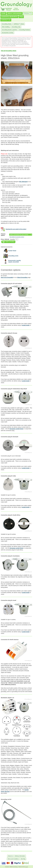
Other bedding (6, 27)
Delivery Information (20, 856)
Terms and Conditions (13, 859)
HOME (3, 13)
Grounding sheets (7, 24)
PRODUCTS (28, 13)
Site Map (23, 859)
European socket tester (16, 429)
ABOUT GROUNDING (15, 13)
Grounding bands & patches (9, 30)
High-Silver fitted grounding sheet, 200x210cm (15, 57)
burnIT (27, 867)
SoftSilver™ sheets (19, 24)
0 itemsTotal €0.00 (16, 9)
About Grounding (22, 277)
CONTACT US (6, 20)
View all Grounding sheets (9, 51)
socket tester (26, 325)
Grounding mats (16, 27)
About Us (10, 856)
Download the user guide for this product (16, 229)
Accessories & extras (8, 33)
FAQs (21, 17)
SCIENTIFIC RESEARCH (9, 17)
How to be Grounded (7, 277)
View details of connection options (17, 237)
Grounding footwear (25, 30)
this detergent (23, 182)
